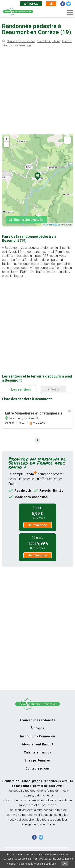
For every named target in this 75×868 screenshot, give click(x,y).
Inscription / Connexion (38, 736)
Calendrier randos (37, 752)
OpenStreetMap (52, 225)
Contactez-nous (38, 768)
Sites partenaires (38, 760)
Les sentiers (21, 389)
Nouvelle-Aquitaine (49, 41)
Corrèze (67, 41)
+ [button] (7, 139)
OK (65, 863)
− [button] (7, 144)
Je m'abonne (38, 525)
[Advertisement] (37, 92)
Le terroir (53, 389)
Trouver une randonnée (38, 720)
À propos (31, 4)
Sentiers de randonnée (21, 41)
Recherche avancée (28, 220)
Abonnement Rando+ (38, 744)
